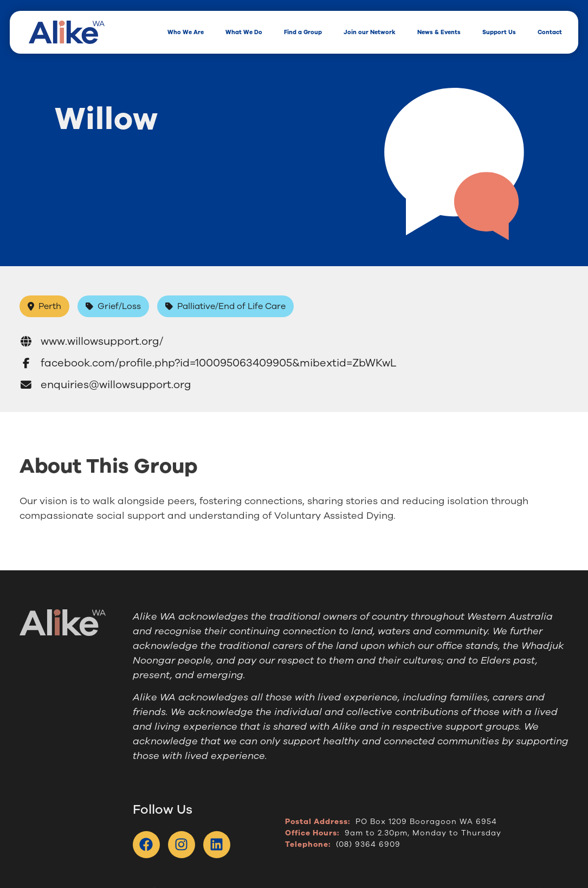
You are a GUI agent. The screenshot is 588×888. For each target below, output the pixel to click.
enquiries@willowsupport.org (105, 385)
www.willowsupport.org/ (91, 341)
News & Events (439, 32)
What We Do (244, 32)
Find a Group (303, 32)
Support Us (499, 32)
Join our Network (370, 32)
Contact (550, 32)
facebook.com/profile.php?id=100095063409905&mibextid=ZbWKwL (208, 363)
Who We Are (186, 32)
